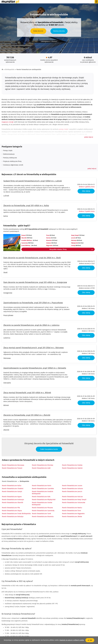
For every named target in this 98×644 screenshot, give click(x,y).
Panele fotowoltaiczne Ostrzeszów (74, 503)
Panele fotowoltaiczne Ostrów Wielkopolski (42, 504)
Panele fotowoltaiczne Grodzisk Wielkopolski (43, 493)
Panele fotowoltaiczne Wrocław (43, 465)
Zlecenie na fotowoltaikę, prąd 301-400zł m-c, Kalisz (26, 206)
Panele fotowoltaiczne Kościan (72, 497)
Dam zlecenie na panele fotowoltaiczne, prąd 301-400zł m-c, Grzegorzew (35, 282)
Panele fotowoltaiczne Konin (42, 486)
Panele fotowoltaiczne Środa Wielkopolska (16, 514)
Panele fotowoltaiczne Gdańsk (72, 468)
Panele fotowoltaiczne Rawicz (72, 508)
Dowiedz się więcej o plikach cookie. (72, 640)
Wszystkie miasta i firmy (71, 250)
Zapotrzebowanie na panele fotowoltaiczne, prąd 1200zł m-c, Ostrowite (35, 368)
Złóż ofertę (86, 191)
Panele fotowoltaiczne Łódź (41, 468)
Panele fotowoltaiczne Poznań (12, 468)
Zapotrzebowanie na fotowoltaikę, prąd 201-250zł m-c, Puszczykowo (33, 303)
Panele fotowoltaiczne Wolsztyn (13, 517)
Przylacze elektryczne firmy (12, 161)
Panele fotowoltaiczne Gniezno (72, 489)
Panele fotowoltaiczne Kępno (12, 497)
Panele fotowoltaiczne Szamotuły (43, 511)
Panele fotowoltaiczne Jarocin (72, 492)
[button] (89, 137)
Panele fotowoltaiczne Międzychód (44, 500)
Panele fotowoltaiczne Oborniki (13, 503)
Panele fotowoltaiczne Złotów (72, 517)
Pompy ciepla (8, 151)
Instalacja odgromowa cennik (13, 165)
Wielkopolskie (10, 70)
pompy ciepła (64, 129)
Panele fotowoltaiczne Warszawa (13, 465)
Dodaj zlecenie (38, 31)
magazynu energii (8, 122)
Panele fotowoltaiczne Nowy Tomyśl (74, 500)
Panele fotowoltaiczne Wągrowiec (73, 514)
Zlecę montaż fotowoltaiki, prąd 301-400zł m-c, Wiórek (27, 393)
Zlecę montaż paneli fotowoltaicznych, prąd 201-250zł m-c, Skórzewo (34, 348)
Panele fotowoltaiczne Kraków (72, 465)
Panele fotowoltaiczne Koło (41, 497)
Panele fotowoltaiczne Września (43, 517)
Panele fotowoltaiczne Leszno (72, 486)
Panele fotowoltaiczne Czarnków (43, 489)
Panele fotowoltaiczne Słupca (12, 511)
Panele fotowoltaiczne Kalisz (12, 486)
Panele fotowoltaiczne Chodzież (13, 489)
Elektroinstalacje (9, 154)
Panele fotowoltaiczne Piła (11, 508)
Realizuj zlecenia (59, 31)
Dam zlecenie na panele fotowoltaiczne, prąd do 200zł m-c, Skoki (32, 258)
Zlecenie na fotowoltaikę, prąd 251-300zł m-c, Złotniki (27, 415)
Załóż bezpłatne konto (49, 449)
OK (90, 640)
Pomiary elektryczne (10, 158)
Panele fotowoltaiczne (9, 481)
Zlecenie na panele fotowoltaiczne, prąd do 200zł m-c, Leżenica (31, 325)
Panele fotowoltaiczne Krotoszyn (13, 500)
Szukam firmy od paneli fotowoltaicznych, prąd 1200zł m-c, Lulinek (33, 181)
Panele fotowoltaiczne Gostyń (12, 492)
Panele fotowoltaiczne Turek (41, 514)
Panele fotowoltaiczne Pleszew (42, 508)
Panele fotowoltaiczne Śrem (72, 511)
